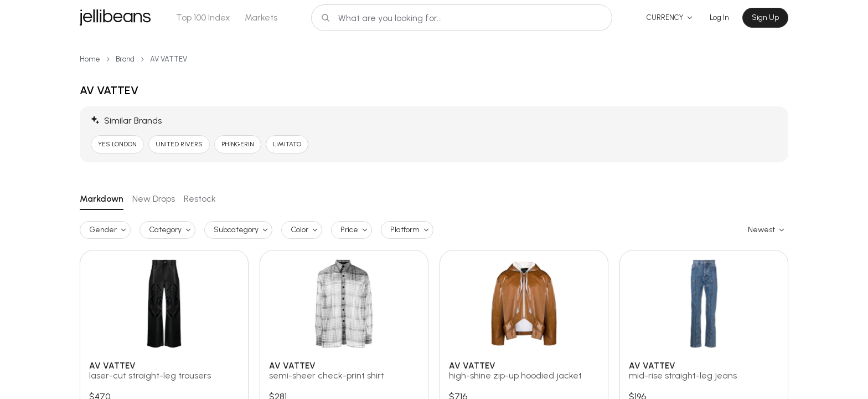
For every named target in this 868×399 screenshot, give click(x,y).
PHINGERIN (238, 144)
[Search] (462, 18)
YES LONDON (117, 144)
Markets (261, 17)
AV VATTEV (169, 59)
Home (90, 59)
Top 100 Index (203, 17)
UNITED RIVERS (179, 144)
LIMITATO (287, 144)
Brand (125, 59)
